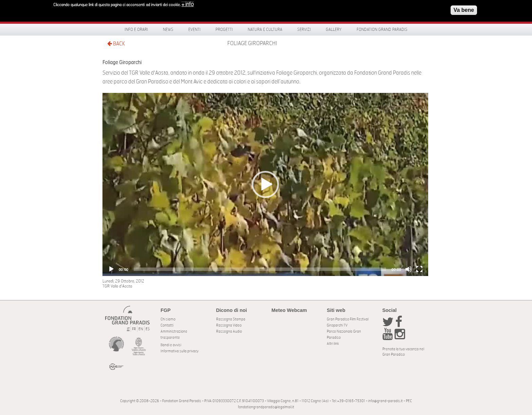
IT (128, 329)
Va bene (464, 10)
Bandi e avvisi (171, 345)
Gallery (334, 29)
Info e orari (136, 29)
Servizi (304, 29)
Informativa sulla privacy (179, 351)
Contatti (167, 325)
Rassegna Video (229, 325)
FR (134, 329)
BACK (116, 44)
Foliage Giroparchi (252, 43)
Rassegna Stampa (231, 319)
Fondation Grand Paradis (382, 29)
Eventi (194, 29)
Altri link (333, 344)
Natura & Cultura (265, 29)
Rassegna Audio (229, 331)
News (168, 29)
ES (148, 329)
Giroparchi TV (337, 325)
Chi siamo (168, 319)
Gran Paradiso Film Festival (348, 319)
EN (141, 329)
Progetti (224, 29)
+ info (188, 4)
